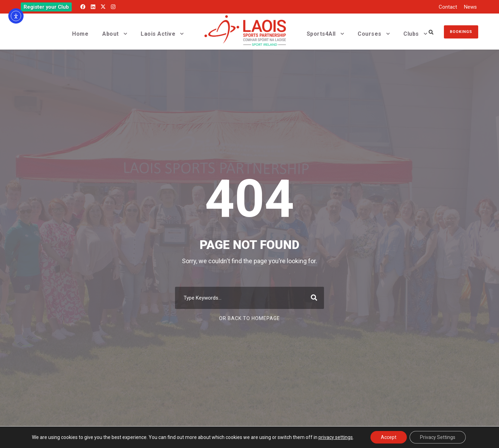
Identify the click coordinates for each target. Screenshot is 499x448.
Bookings (461, 32)
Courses (370, 34)
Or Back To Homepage (249, 318)
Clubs (411, 34)
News (470, 7)
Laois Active (158, 34)
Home (80, 34)
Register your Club (46, 7)
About (111, 34)
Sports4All (321, 34)
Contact (448, 7)
